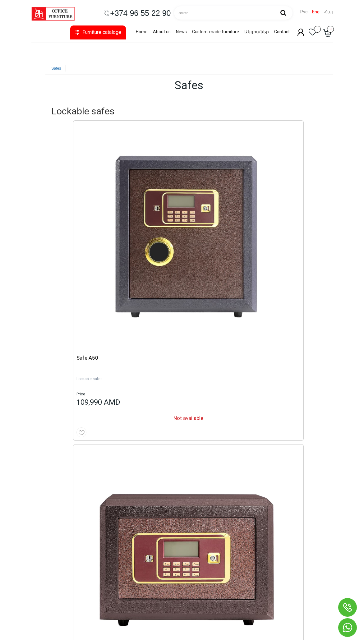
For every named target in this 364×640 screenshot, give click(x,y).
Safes (56, 68)
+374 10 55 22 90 (260, 544)
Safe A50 (60, 198)
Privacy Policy (153, 578)
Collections (47, 528)
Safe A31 (206, 198)
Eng (316, 12)
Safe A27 (133, 198)
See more (317, 289)
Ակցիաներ (257, 32)
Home (142, 32)
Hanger (43, 603)
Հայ (329, 12)
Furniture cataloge (98, 32)
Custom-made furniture (216, 32)
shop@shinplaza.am (263, 572)
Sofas (42, 578)
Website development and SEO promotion (286, 628)
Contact (282, 32)
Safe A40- (279, 198)
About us (162, 32)
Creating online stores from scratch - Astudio (283, 634)
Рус (304, 12)
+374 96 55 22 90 (260, 556)
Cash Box (130, 418)
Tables (43, 553)
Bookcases (47, 565)
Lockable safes (62, 219)
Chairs (42, 541)
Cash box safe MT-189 (148, 397)
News (181, 32)
